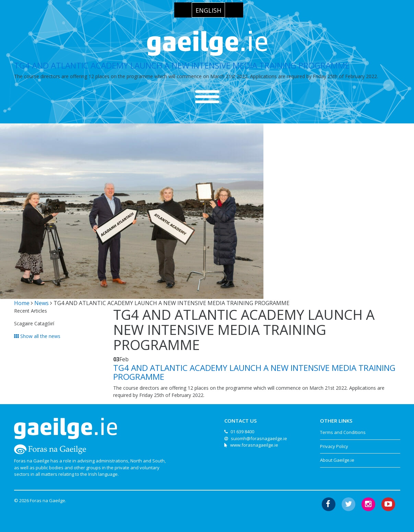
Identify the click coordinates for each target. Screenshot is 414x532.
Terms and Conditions (343, 432)
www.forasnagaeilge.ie (254, 445)
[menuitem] (208, 10)
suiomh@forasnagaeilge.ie (259, 438)
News (42, 303)
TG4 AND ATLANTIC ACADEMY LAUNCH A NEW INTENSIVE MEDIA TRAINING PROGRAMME (182, 65)
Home (22, 303)
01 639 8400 (242, 432)
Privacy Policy (334, 446)
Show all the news (37, 336)
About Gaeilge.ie (337, 460)
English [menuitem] (208, 10)
